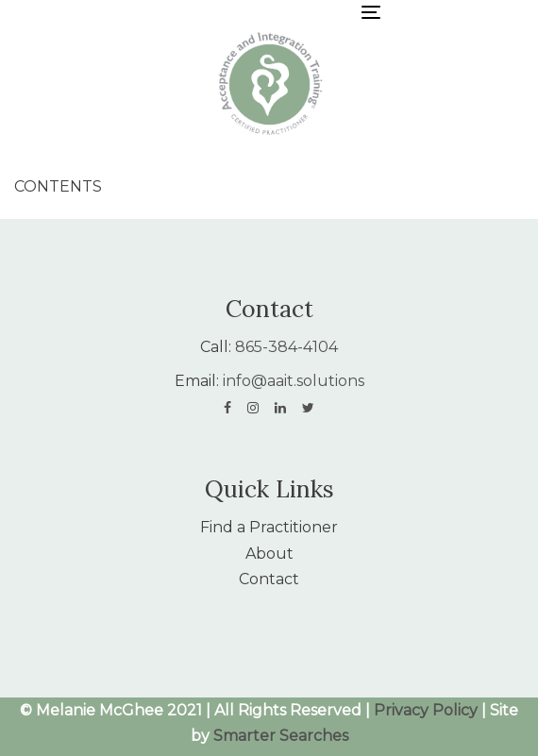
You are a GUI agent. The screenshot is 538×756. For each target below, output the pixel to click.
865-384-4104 (286, 347)
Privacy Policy (426, 710)
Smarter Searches (281, 736)
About (269, 554)
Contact (269, 579)
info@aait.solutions (294, 381)
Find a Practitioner (269, 527)
